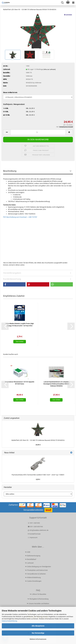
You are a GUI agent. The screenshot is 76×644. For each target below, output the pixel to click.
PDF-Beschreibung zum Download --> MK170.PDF (20, 217)
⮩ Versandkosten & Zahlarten (35, 574)
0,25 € (38, 479)
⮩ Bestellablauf (31, 559)
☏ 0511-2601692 (34, 523)
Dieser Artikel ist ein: (10, 92)
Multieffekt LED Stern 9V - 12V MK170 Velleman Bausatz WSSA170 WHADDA (38, 440)
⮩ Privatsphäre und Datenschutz (36, 570)
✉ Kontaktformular (34, 534)
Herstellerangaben (12, 273)
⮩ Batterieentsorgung (33, 556)
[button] (7, 132)
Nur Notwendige (38, 633)
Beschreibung (10, 171)
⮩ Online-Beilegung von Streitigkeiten (38, 567)
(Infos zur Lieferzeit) (50, 69)
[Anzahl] (38, 132)
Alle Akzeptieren (38, 626)
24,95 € (38, 445)
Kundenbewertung (12, 279)
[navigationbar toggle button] (73, 3)
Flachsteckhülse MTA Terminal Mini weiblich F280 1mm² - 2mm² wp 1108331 (38, 475)
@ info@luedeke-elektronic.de (38, 530)
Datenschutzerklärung (9, 621)
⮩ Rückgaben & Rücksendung (38, 599)
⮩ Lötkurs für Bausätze (38, 594)
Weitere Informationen (38, 639)
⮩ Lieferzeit (29, 563)
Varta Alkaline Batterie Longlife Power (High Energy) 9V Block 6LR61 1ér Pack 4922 (20, 325)
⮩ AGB (28, 552)
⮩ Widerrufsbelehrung (33, 577)
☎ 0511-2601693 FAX (35, 527)
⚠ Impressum (33, 537)
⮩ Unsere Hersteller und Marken (38, 603)
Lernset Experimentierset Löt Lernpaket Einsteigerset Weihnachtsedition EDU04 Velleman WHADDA (56, 384)
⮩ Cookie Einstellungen (33, 581)
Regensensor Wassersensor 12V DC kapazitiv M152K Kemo (20, 383)
